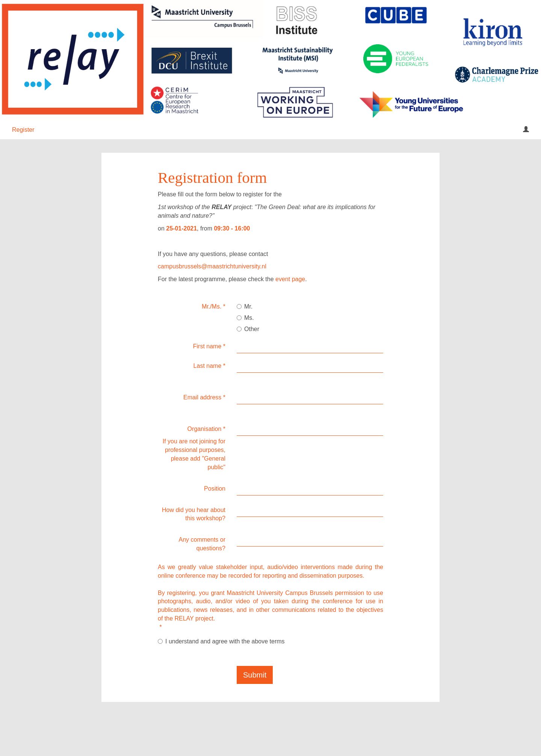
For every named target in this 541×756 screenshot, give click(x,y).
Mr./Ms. (214, 306)
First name (209, 346)
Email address (204, 397)
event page (290, 279)
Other (248, 329)
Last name (209, 366)
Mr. (245, 306)
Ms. (245, 318)
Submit (255, 675)
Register (23, 130)
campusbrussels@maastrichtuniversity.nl (212, 266)
